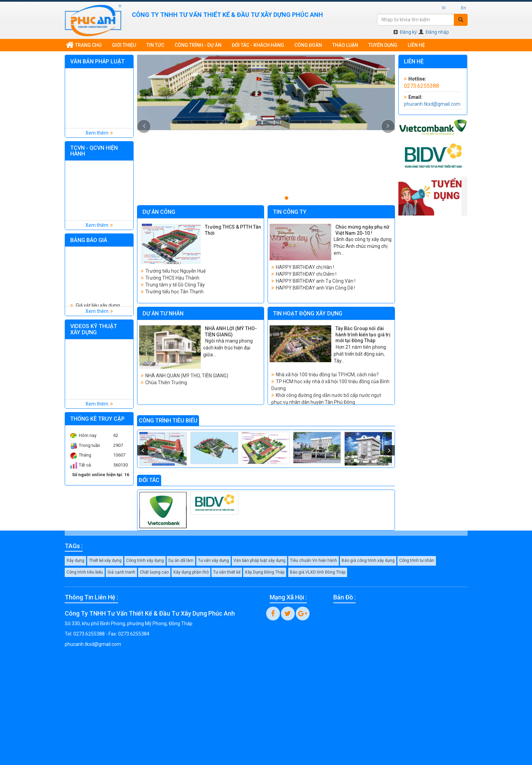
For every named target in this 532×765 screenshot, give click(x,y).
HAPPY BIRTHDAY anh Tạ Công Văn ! (316, 281)
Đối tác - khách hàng (258, 45)
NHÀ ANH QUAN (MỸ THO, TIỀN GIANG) (187, 376)
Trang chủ (84, 45)
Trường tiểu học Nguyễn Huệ (175, 271)
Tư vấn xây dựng (213, 560)
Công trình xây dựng (145, 560)
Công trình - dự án (198, 45)
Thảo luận (345, 45)
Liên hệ (416, 45)
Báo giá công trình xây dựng (368, 560)
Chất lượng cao (154, 572)
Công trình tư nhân (417, 560)
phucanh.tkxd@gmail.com (432, 104)
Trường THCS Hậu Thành (172, 278)
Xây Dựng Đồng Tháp (265, 572)
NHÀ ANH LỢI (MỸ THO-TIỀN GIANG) (231, 332)
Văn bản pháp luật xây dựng (259, 560)
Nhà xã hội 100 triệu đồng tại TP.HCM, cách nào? (327, 375)
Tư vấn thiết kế (227, 572)
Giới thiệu (124, 45)
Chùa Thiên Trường (166, 382)
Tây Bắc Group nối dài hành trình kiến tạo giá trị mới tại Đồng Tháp (363, 334)
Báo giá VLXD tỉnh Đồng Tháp (318, 572)
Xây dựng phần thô (191, 572)
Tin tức (155, 45)
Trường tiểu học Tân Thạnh (174, 292)
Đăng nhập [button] (434, 32)
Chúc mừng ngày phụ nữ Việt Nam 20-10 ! (362, 230)
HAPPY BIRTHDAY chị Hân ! (305, 267)
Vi (444, 8)
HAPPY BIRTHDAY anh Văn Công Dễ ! (315, 288)
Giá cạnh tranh (121, 572)
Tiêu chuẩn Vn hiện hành (314, 560)
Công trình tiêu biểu (85, 572)
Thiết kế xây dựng (105, 560)
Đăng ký (405, 32)
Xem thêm (97, 133)
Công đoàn (308, 45)
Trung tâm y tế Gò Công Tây (175, 285)
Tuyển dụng (383, 45)
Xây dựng (75, 560)
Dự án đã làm (181, 560)
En (463, 8)
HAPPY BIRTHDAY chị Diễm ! (306, 274)
